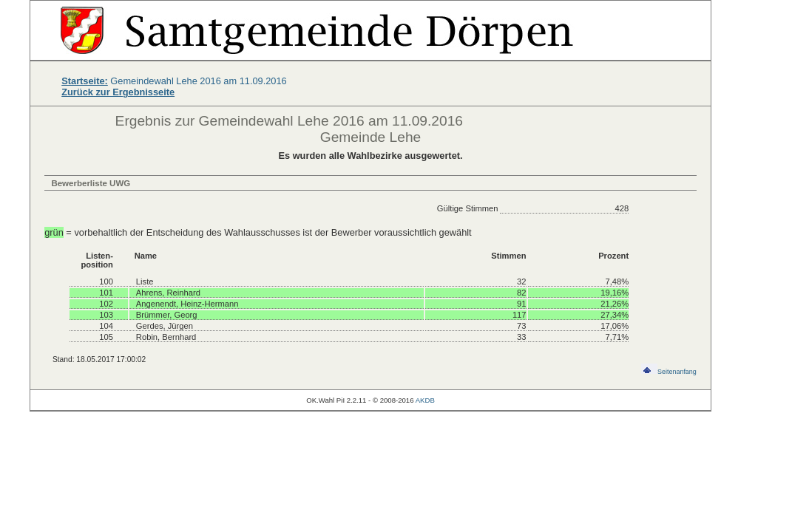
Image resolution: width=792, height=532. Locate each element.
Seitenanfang (669, 372)
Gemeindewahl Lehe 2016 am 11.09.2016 (174, 81)
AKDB (425, 400)
